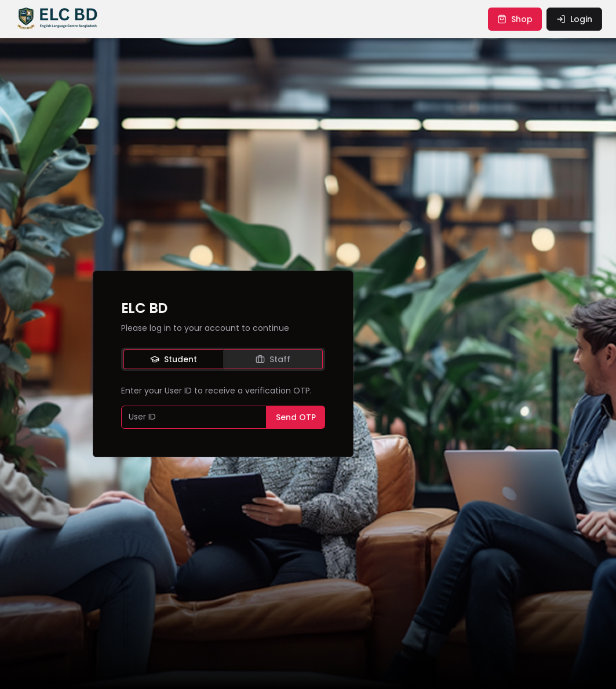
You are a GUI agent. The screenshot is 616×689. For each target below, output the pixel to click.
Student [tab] (174, 359)
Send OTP (296, 417)
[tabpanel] (223, 407)
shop (515, 19)
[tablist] (223, 359)
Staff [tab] (273, 359)
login (574, 19)
